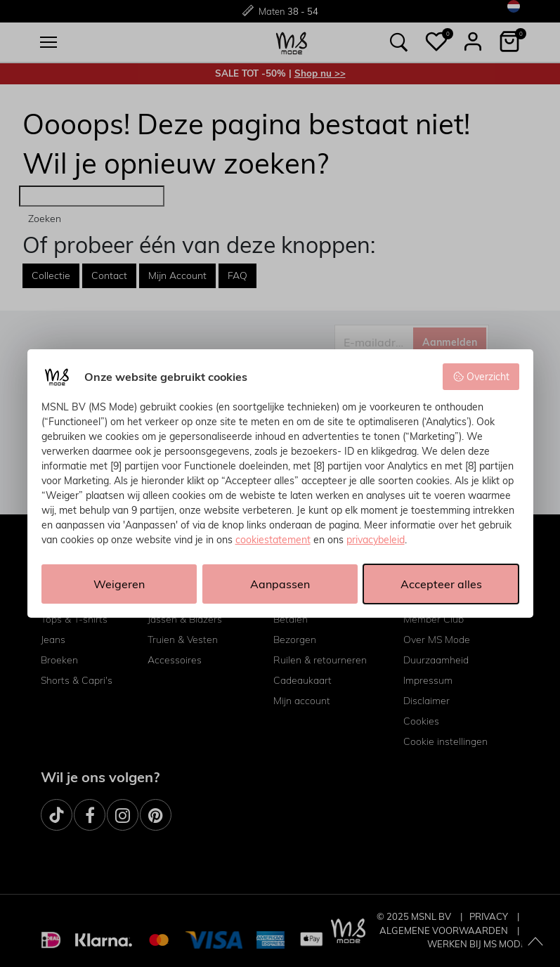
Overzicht (481, 377)
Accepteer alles (441, 584)
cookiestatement (273, 540)
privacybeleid (376, 540)
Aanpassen (280, 584)
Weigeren (119, 584)
